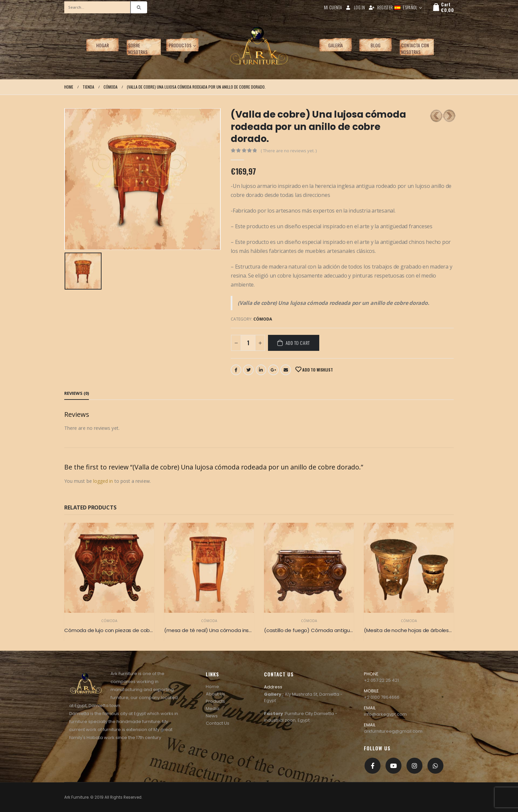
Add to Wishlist (317, 370)
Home (212, 687)
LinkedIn (261, 370)
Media (213, 709)
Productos (180, 45)
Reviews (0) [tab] (77, 393)
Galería (336, 45)
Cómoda (263, 319)
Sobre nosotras (138, 48)
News (212, 716)
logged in (103, 481)
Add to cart (298, 343)
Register (381, 7)
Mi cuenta (333, 7)
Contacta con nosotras (415, 48)
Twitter (248, 370)
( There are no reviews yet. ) (289, 151)
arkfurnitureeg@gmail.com (393, 731)
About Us (215, 694)
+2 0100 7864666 (382, 697)
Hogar (103, 45)
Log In (355, 7)
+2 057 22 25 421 (381, 680)
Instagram (414, 766)
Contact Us (218, 723)
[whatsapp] (435, 766)
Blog (376, 45)
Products (215, 701)
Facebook (236, 370)
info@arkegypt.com (385, 714)
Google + (273, 370)
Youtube (393, 766)
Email (286, 370)
